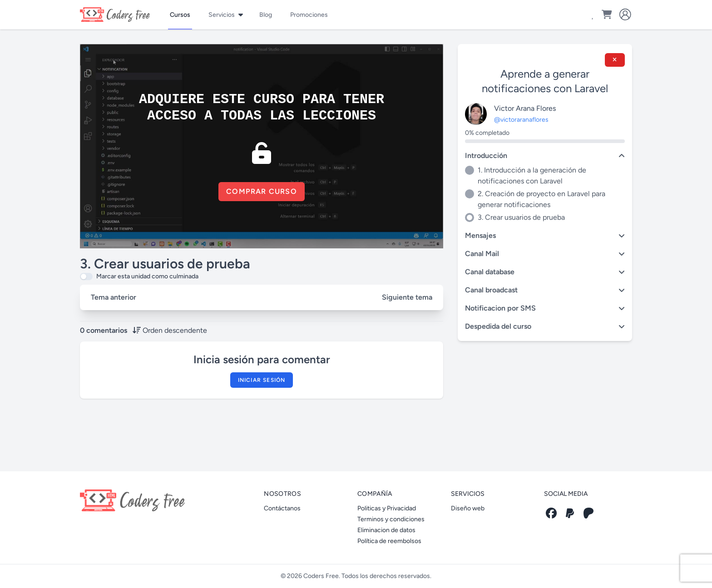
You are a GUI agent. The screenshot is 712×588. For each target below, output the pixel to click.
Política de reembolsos (389, 541)
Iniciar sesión (262, 380)
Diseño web (468, 508)
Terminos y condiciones (391, 519)
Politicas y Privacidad (387, 508)
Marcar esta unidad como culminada (147, 276)
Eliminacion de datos (386, 530)
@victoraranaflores (521, 120)
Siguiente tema (407, 297)
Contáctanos (282, 508)
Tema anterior (114, 297)
